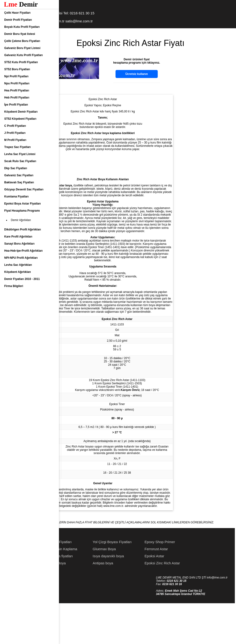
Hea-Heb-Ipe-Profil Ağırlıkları (23, 251)
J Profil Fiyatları (15, 133)
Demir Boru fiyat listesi (20, 34)
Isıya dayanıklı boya (142, 596)
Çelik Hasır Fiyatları (17, 13)
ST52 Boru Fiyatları (17, 69)
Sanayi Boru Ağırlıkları (19, 244)
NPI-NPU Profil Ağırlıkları (21, 258)
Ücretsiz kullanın (171, 74)
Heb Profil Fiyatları (17, 98)
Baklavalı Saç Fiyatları (19, 182)
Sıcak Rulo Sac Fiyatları (20, 161)
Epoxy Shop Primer (194, 581)
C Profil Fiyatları (15, 126)
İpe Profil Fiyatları (16, 105)
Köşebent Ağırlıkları (18, 272)
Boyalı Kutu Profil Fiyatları (22, 27)
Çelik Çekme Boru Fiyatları (22, 41)
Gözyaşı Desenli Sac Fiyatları (24, 189)
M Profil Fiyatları (15, 140)
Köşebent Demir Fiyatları (21, 112)
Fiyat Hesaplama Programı (22, 211)
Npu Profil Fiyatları (17, 83)
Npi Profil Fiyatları (16, 76)
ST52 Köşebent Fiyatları (20, 119)
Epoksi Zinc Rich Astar (196, 603)
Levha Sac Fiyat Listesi (20, 154)
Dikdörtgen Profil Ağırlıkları (23, 230)
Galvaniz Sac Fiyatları (19, 175)
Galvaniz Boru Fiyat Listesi (22, 48)
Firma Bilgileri (14, 286)
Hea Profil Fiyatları (17, 90)
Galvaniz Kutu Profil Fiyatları (23, 55)
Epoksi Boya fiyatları (91, 596)
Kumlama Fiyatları (16, 197)
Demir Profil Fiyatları (18, 20)
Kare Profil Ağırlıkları (18, 237)
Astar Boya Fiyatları (90, 581)
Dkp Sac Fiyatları (16, 168)
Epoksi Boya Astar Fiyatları (23, 204)
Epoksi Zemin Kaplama (93, 589)
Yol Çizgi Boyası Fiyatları (146, 581)
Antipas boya (137, 603)
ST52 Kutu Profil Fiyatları (21, 62)
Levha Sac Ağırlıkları (18, 265)
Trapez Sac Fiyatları (17, 147)
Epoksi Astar (188, 596)
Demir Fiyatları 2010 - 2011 (22, 279)
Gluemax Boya (138, 589)
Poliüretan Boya (87, 603)
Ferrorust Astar (190, 589)
